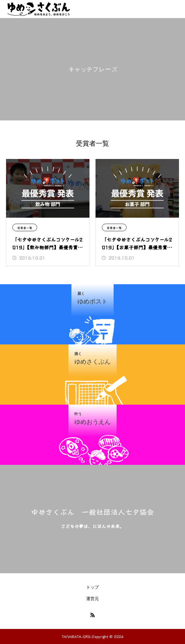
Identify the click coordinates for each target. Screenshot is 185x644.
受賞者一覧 (25, 228)
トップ (92, 587)
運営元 (92, 599)
